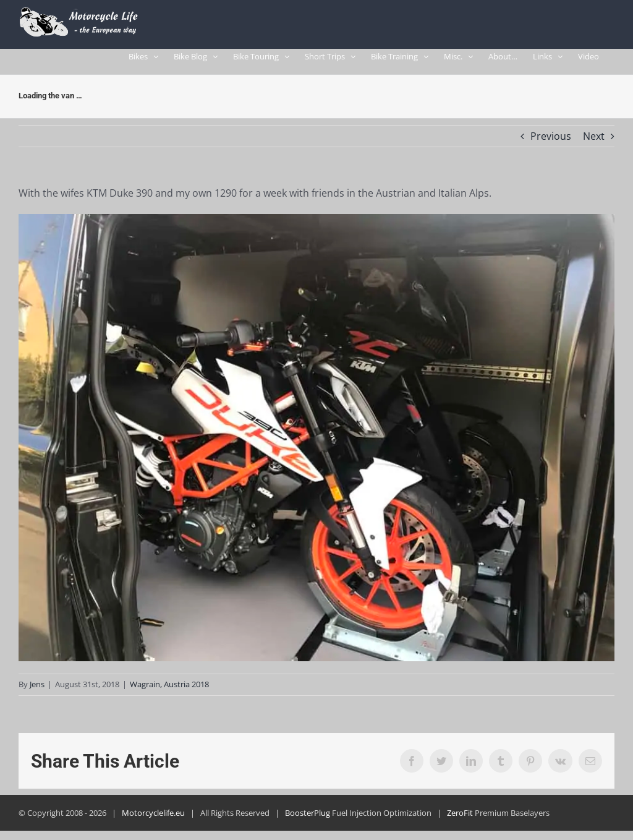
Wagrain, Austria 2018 (169, 690)
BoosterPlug (308, 819)
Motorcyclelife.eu (153, 819)
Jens (37, 690)
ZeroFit (460, 819)
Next (594, 142)
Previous (551, 142)
